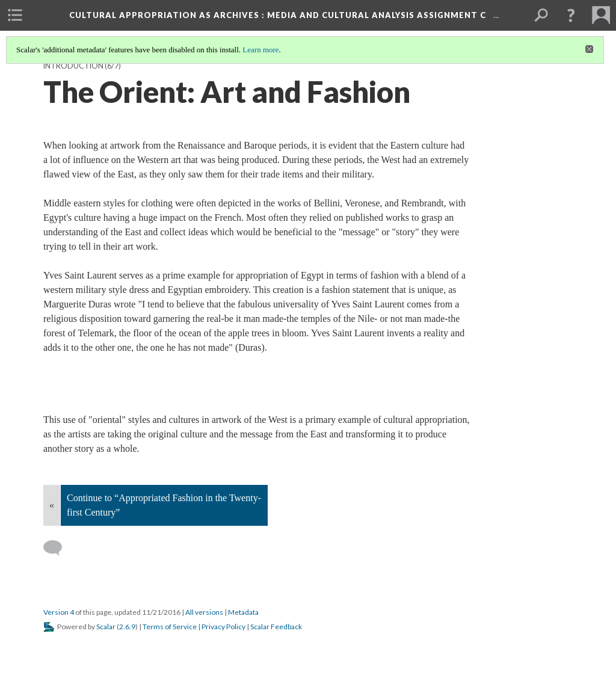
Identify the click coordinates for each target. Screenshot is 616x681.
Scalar (106, 627)
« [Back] (52, 505)
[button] (571, 15)
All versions (204, 612)
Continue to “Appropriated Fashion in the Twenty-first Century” (164, 505)
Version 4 (59, 612)
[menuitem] (15, 15)
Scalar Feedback (276, 627)
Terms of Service (170, 627)
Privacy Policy (223, 627)
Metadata (243, 612)
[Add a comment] (58, 548)
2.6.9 (127, 627)
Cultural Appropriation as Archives (279, 15)
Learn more (260, 50)
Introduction (73, 66)
